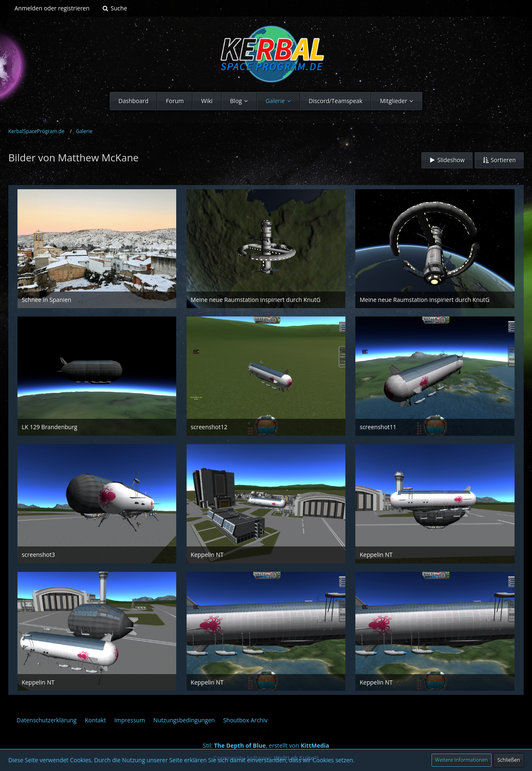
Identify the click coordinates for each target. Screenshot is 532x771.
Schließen (509, 760)
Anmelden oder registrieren (52, 8)
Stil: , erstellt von (266, 745)
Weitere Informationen (462, 760)
